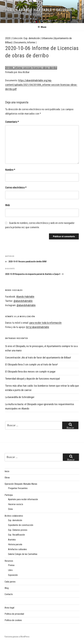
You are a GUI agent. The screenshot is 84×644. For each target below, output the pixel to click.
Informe (31, 42)
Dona (10, 509)
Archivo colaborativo (14, 516)
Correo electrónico (16, 188)
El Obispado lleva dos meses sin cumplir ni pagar (30, 372)
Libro (10, 570)
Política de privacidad (14, 614)
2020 (8, 38)
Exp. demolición (32, 38)
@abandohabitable (23, 301)
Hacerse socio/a (16, 504)
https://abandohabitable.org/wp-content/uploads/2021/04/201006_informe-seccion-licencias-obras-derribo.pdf (41, 85)
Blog (7, 588)
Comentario (12, 122)
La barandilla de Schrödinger (20, 397)
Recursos (9, 561)
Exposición (13, 575)
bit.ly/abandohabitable (38, 327)
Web (7, 205)
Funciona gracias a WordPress (17, 637)
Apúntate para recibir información (23, 499)
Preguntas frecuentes (18, 488)
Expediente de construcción (21, 525)
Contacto (9, 594)
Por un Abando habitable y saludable (40, 10)
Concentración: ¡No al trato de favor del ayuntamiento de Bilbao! (38, 358)
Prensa (11, 565)
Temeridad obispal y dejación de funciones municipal (32, 379)
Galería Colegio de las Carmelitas (23, 554)
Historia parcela (15, 544)
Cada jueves (10, 582)
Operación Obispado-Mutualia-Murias (21, 484)
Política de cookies (13, 620)
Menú (42, 27)
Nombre (10, 170)
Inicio (7, 471)
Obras (7, 478)
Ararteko (12, 540)
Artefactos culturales (17, 549)
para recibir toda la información (46, 323)
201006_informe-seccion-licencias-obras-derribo (31, 68)
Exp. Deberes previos (18, 530)
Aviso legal (9, 608)
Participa (9, 495)
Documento (20, 42)
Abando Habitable (25, 297)
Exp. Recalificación (16, 535)
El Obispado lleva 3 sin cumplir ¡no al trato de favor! (32, 364)
